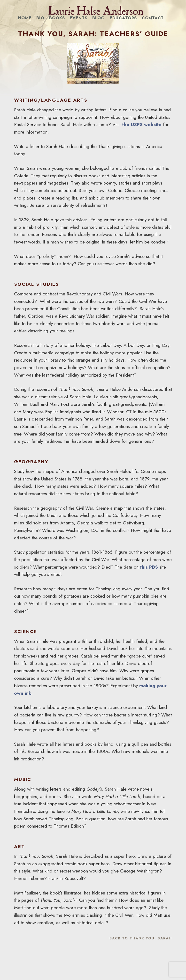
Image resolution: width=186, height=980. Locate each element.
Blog (99, 18)
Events (79, 18)
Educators (123, 18)
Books (57, 18)
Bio (40, 18)
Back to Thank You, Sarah (141, 938)
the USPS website (142, 124)
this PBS (149, 567)
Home (25, 18)
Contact (153, 18)
